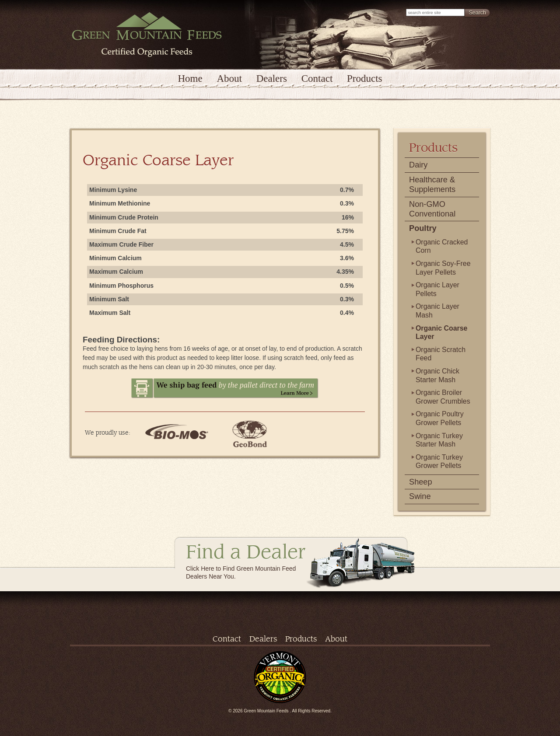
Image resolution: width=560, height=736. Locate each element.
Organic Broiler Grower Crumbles (443, 397)
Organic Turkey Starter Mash (439, 440)
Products (365, 78)
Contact (317, 78)
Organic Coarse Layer (441, 333)
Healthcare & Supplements (432, 185)
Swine (420, 496)
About (229, 78)
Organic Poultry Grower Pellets (440, 418)
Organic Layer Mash (437, 311)
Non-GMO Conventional (432, 209)
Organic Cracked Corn (442, 246)
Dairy (418, 165)
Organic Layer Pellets (437, 289)
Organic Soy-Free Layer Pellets (443, 268)
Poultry (423, 228)
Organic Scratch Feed (441, 354)
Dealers (272, 78)
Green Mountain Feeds (147, 35)
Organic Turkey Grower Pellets (439, 462)
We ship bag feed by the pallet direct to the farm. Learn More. (225, 388)
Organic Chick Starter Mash (437, 375)
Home (190, 78)
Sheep (421, 482)
